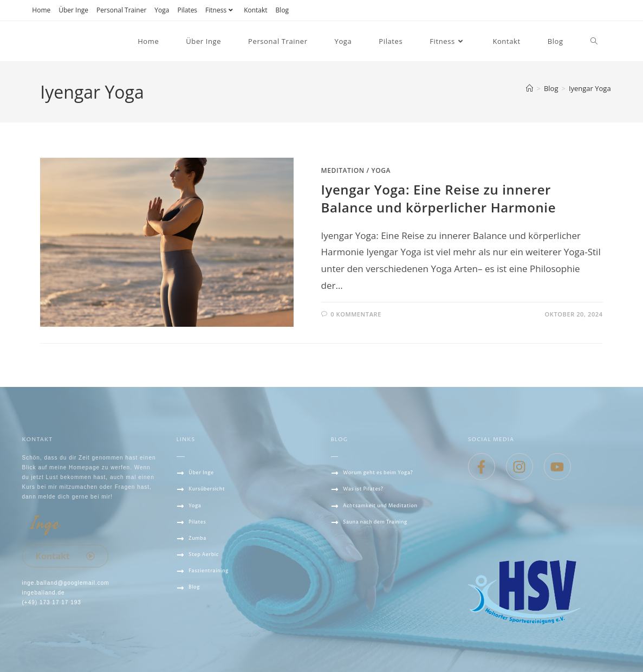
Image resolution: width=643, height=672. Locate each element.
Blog (282, 10)
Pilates (187, 10)
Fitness (220, 10)
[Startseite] (530, 88)
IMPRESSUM (196, 644)
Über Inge (73, 10)
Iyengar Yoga (590, 88)
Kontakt (255, 10)
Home (41, 10)
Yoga (162, 10)
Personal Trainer (121, 10)
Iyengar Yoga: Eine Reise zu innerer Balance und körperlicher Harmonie (439, 199)
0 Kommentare (356, 314)
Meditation (343, 170)
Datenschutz (200, 628)
